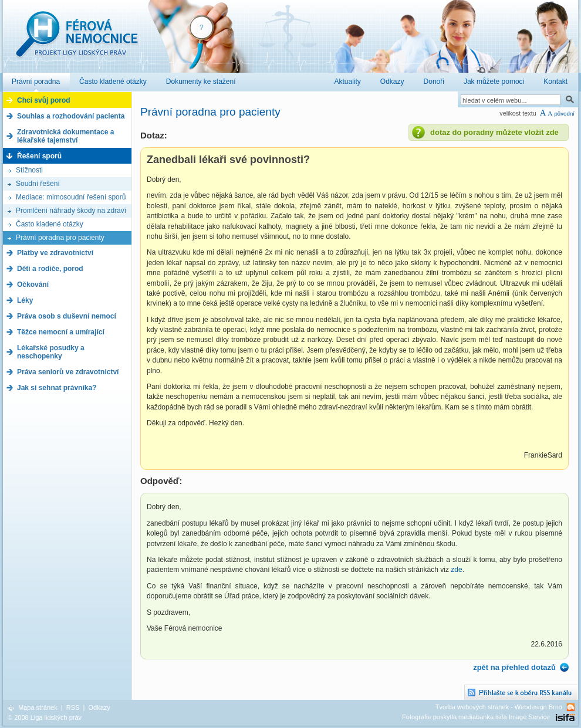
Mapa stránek (38, 707)
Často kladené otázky (50, 224)
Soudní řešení (38, 184)
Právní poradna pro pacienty (60, 238)
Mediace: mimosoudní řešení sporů (71, 197)
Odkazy (99, 707)
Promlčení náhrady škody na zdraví (71, 211)
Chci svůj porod (44, 100)
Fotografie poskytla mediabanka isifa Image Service (476, 717)
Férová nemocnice (76, 40)
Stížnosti (29, 170)
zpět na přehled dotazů (514, 667)
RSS (73, 707)
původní (564, 114)
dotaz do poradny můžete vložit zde (494, 132)
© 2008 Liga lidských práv (45, 717)
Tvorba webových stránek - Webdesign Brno (499, 707)
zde (456, 570)
